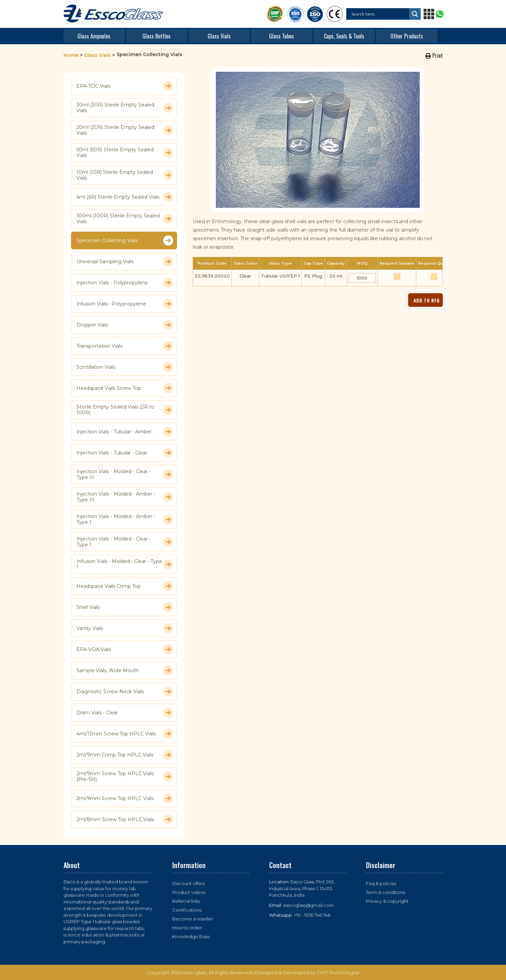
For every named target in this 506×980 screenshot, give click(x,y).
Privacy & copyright (387, 901)
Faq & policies (381, 883)
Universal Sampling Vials (125, 262)
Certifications (187, 910)
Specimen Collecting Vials (125, 240)
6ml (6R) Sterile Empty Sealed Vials (125, 197)
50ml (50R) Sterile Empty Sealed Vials (125, 153)
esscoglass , (196, 973)
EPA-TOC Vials (125, 86)
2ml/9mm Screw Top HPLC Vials (125, 798)
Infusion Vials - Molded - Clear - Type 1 (125, 564)
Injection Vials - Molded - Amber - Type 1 (125, 519)
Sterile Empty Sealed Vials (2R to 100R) (125, 410)
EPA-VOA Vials (125, 649)
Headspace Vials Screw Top (125, 388)
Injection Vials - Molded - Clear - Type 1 (125, 542)
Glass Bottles (156, 36)
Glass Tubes (282, 36)
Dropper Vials (125, 325)
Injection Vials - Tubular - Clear (125, 453)
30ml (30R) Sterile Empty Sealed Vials (125, 108)
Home (71, 55)
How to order (187, 928)
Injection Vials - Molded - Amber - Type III (125, 497)
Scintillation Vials (125, 367)
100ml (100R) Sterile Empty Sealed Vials (125, 219)
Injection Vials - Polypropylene (125, 283)
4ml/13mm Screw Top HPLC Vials (125, 734)
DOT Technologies (338, 973)
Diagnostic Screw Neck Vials (125, 692)
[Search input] (379, 14)
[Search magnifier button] (415, 14)
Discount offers (189, 883)
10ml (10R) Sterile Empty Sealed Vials (125, 175)
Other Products (407, 36)
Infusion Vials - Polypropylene (125, 304)
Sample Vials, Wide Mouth (125, 670)
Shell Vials (125, 607)
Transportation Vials (125, 346)
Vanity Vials (125, 628)
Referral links (186, 901)
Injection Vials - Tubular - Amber (125, 432)
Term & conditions (386, 892)
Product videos (189, 892)
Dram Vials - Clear (125, 713)
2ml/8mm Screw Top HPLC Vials (125, 819)
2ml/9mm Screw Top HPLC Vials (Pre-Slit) (125, 777)
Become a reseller (193, 919)
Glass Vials (219, 36)
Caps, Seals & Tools (344, 36)
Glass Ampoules (94, 36)
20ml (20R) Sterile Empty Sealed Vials (125, 130)
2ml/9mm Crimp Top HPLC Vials (125, 755)
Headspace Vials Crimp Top (125, 586)
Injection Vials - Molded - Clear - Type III (125, 475)
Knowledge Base (191, 936)
